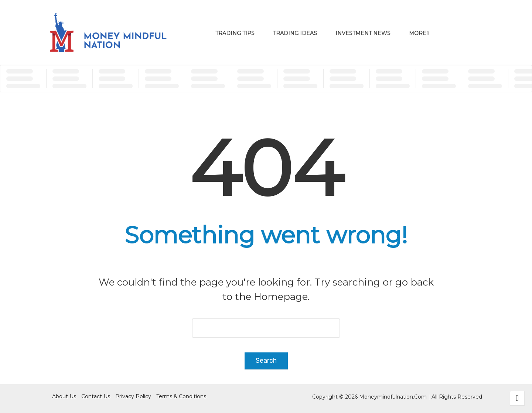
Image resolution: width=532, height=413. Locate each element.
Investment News (363, 33)
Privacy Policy (133, 396)
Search (266, 361)
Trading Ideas (295, 33)
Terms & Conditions (181, 396)
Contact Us (96, 396)
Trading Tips (235, 33)
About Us (64, 396)
